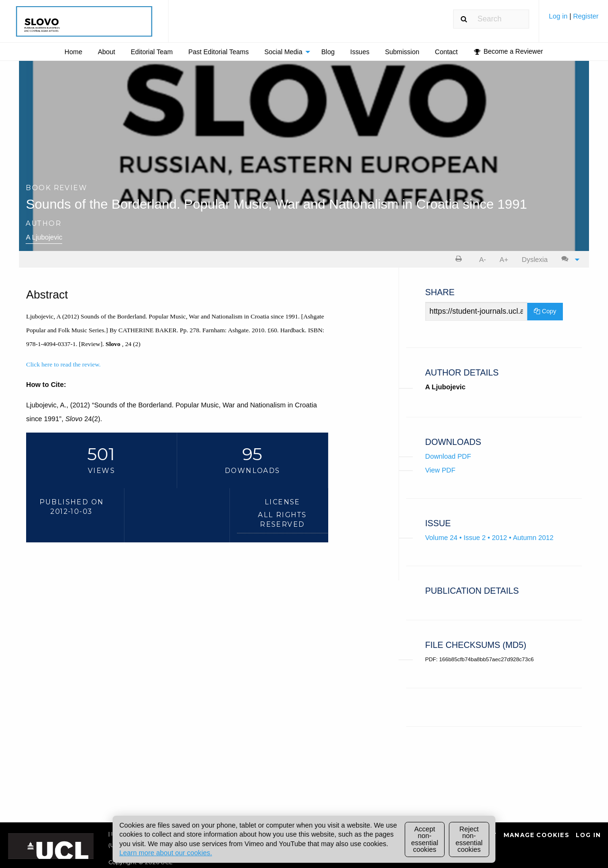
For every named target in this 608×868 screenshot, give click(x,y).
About (107, 52)
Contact (446, 52)
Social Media (283, 52)
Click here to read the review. (63, 364)
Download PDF (448, 456)
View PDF (440, 470)
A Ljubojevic (44, 237)
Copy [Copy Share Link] (545, 311)
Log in (559, 16)
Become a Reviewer (509, 51)
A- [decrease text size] (483, 260)
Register (586, 16)
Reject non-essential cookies (469, 839)
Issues (360, 52)
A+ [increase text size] (504, 260)
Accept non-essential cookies (425, 839)
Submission (402, 52)
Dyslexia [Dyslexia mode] (535, 260)
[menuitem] (574, 20)
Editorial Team (152, 52)
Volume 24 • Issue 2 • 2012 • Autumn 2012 (489, 538)
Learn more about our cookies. (166, 853)
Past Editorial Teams (218, 52)
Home (73, 52)
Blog (328, 52)
